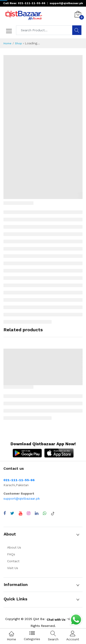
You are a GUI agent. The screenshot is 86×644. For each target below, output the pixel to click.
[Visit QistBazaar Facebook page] (5, 513)
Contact (13, 561)
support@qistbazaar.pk (22, 498)
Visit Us (13, 568)
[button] (43, 534)
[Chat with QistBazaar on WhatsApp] (45, 513)
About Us (14, 547)
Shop (18, 43)
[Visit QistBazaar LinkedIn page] (37, 513)
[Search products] (44, 30)
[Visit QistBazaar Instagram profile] (29, 513)
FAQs (11, 554)
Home (7, 43)
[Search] (77, 30)
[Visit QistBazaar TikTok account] (53, 513)
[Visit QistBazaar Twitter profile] (12, 513)
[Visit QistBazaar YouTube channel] (21, 513)
